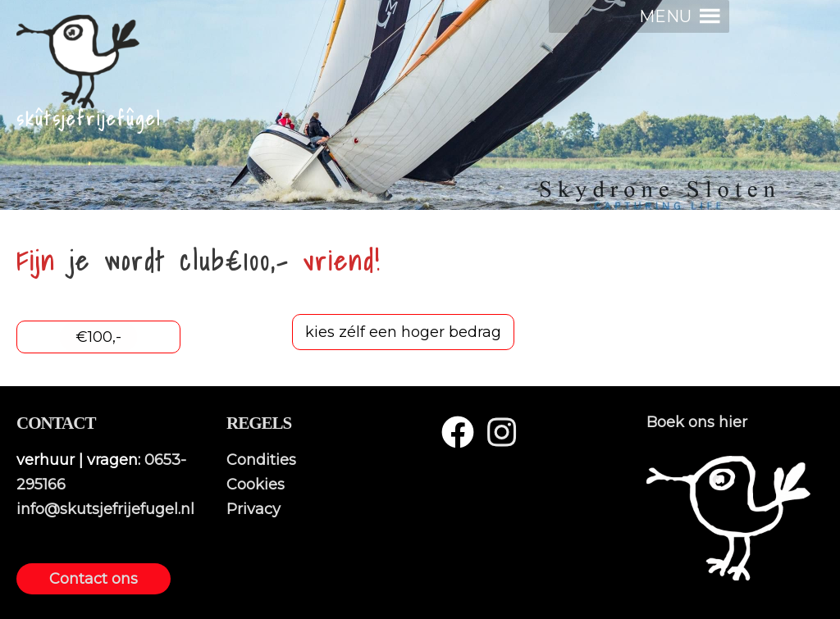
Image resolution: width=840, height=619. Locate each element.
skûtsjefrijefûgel (89, 119)
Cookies (256, 485)
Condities (261, 460)
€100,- (98, 337)
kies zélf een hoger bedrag (403, 332)
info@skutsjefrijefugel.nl (105, 509)
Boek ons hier (697, 422)
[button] (665, 16)
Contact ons (94, 579)
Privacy (253, 509)
